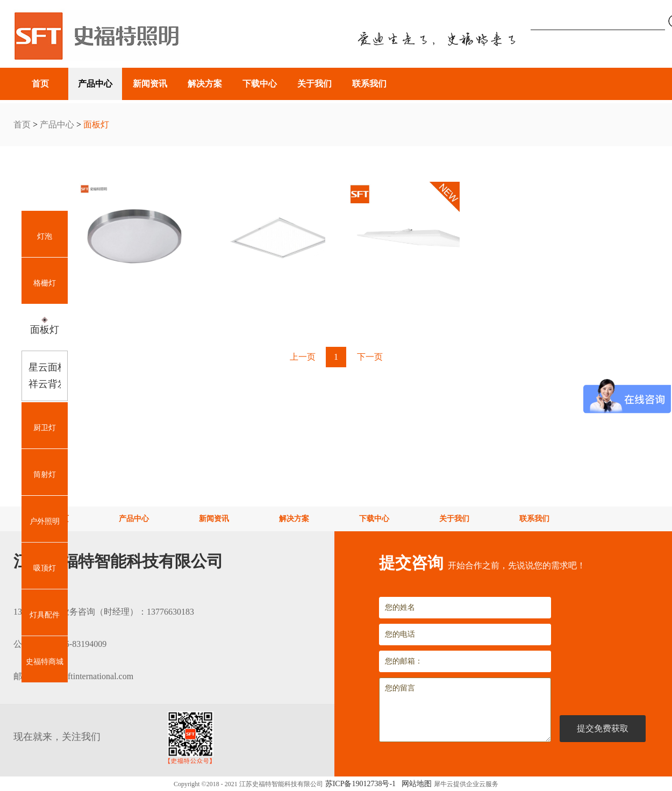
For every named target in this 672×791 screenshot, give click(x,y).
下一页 (370, 357)
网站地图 (415, 784)
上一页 (303, 357)
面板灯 (96, 124)
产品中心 (57, 124)
